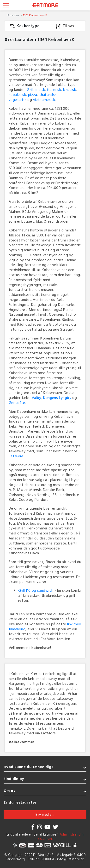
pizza (33, 94)
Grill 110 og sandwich (36, 590)
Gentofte (17, 403)
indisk (40, 89)
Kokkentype (25, 26)
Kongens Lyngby (57, 397)
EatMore (16, 456)
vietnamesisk (44, 99)
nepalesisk (17, 94)
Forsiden (14, 15)
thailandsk (48, 94)
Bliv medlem (45, 814)
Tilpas (65, 26)
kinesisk (69, 89)
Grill (30, 89)
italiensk (54, 89)
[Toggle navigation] (6, 6)
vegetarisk (18, 99)
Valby (36, 397)
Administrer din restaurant (60, 837)
